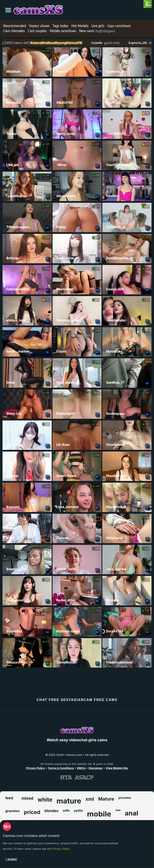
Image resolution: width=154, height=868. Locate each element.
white (45, 800)
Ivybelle (108, 43)
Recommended (14, 26)
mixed (27, 798)
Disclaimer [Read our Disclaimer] (96, 768)
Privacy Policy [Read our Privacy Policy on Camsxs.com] (35, 768)
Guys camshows (119, 26)
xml (90, 799)
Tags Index (60, 26)
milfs (66, 811)
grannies (12, 811)
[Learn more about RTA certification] (66, 777)
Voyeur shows (39, 26)
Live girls (98, 26)
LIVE (47, 51)
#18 (91, 43)
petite (78, 811)
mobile (99, 814)
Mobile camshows (63, 31)
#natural (48, 43)
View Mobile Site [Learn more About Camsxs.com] (117, 768)
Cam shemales (14, 31)
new (118, 810)
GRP (147, 113)
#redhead (60, 43)
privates (125, 798)
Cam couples (37, 31)
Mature (106, 799)
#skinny (83, 43)
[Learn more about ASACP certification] (84, 777)
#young (72, 43)
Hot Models (80, 26)
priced (32, 812)
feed (9, 798)
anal (132, 813)
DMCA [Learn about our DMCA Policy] (81, 768)
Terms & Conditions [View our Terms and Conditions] (61, 768)
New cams (87, 31)
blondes (52, 811)
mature (69, 801)
